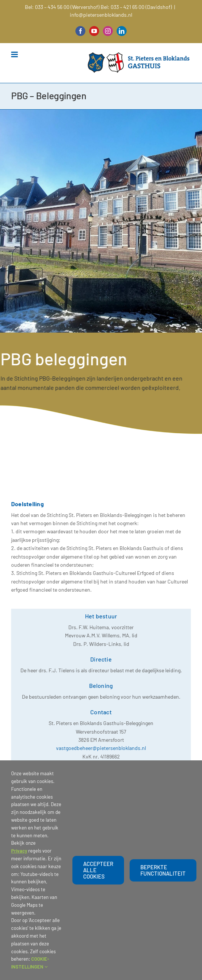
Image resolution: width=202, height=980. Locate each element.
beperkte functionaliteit (163, 870)
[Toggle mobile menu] (15, 54)
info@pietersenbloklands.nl (101, 15)
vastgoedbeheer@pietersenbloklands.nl (101, 748)
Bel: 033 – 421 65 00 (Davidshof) (136, 7)
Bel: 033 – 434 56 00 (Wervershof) (62, 7)
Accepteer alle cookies (98, 870)
